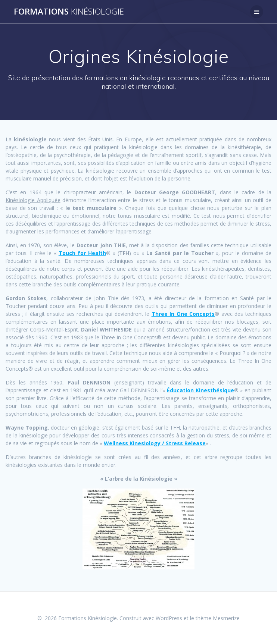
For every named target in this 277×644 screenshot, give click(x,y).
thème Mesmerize (218, 618)
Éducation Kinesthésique (200, 390)
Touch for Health (82, 253)
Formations (69, 12)
